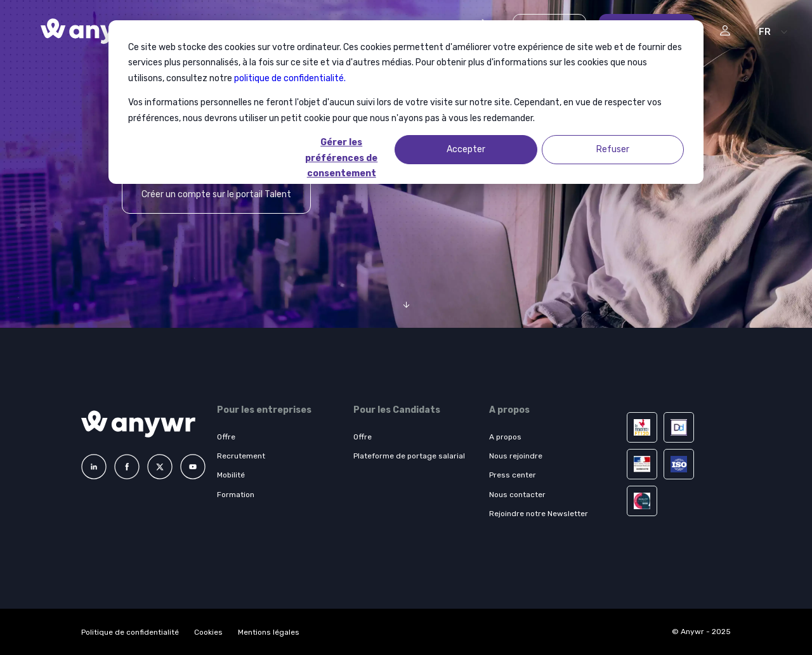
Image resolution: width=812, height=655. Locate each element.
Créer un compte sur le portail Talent (216, 194)
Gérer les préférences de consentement (341, 151)
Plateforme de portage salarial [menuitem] (409, 456)
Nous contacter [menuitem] (517, 495)
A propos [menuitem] (505, 437)
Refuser (613, 149)
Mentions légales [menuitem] (269, 632)
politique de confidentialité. (290, 78)
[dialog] (406, 102)
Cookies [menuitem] (208, 632)
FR (765, 32)
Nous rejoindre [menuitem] (516, 456)
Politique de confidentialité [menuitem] (130, 632)
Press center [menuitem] (513, 475)
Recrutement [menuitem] (241, 456)
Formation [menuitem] (236, 495)
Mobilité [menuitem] (231, 475)
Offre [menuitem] (226, 437)
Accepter (466, 149)
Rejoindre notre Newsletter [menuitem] (539, 514)
